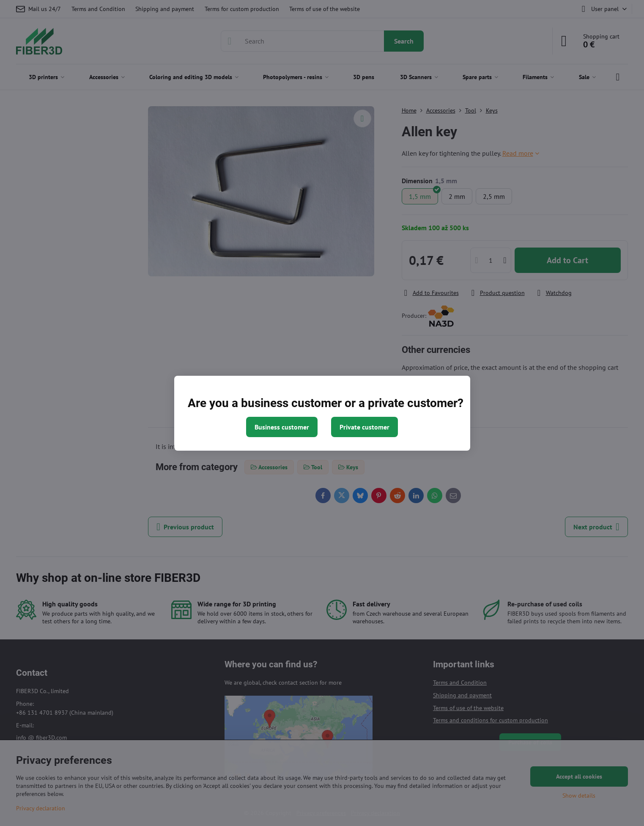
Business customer (282, 427)
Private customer (364, 427)
